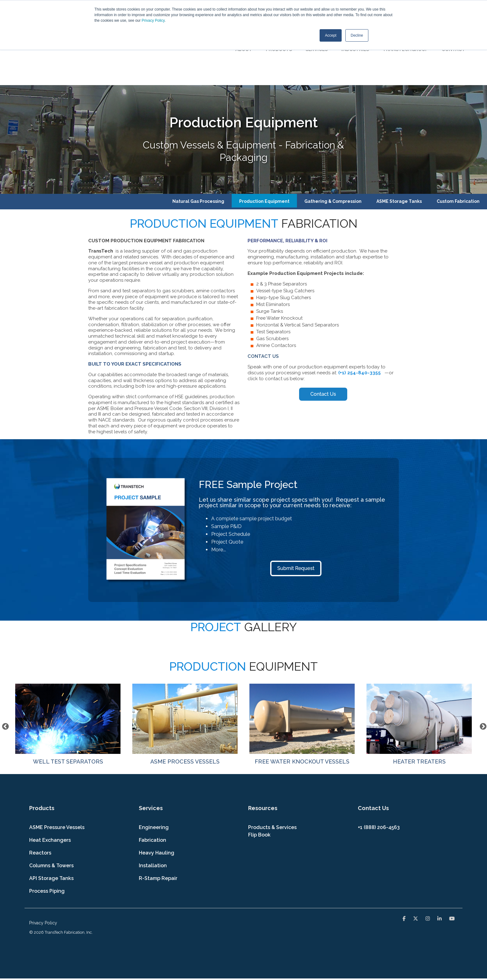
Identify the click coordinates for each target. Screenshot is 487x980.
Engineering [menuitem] (154, 782)
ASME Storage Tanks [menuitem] (399, 156)
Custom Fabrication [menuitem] (458, 156)
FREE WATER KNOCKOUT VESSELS (302, 679)
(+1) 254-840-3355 (360, 327)
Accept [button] (331, 35)
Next (482, 681)
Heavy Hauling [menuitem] (157, 807)
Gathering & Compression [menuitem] (333, 156)
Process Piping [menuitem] (47, 846)
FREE (211, 439)
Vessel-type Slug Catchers (285, 246)
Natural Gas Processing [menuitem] (198, 156)
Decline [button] (357, 35)
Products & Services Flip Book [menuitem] (273, 786)
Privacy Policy (153, 21)
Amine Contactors (276, 300)
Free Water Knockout (279, 273)
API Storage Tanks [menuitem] (51, 833)
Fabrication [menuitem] (152, 795)
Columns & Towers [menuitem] (51, 820)
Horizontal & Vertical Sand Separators (298, 280)
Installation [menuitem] (153, 820)
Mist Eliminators (273, 259)
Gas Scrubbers (272, 294)
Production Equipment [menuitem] (264, 156)
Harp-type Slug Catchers (284, 253)
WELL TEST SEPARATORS (68, 679)
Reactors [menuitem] (40, 807)
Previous (5, 681)
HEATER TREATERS (419, 679)
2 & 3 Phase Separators (282, 239)
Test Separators (273, 287)
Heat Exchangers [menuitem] (50, 795)
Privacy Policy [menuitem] (43, 877)
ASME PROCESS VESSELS (185, 679)
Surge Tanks (270, 266)
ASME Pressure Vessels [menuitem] (57, 782)
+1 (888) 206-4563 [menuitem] (379, 782)
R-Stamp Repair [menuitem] (158, 833)
